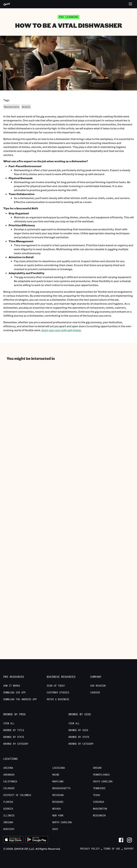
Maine (56, 775)
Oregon (97, 768)
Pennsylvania (101, 775)
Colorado (9, 788)
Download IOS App (14, 693)
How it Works (12, 686)
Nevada (56, 809)
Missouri (58, 802)
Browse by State (14, 737)
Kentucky (9, 829)
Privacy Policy (90, 849)
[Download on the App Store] (13, 840)
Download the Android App (20, 699)
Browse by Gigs (78, 730)
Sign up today (56, 686)
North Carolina (62, 822)
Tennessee (99, 788)
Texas (96, 795)
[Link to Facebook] (121, 840)
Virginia (98, 802)
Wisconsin (99, 816)
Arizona (8, 768)
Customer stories (58, 693)
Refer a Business (58, 699)
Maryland (58, 782)
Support (129, 849)
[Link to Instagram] (129, 840)
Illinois (9, 816)
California (10, 782)
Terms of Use (112, 849)
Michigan (58, 795)
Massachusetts (61, 788)
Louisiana (59, 768)
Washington (100, 809)
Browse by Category (16, 744)
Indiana (8, 822)
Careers (95, 693)
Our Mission (98, 686)
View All (9, 723)
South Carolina (103, 782)
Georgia (8, 809)
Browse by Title (14, 730)
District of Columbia (17, 795)
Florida (8, 802)
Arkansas (9, 775)
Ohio (55, 829)
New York (58, 816)
